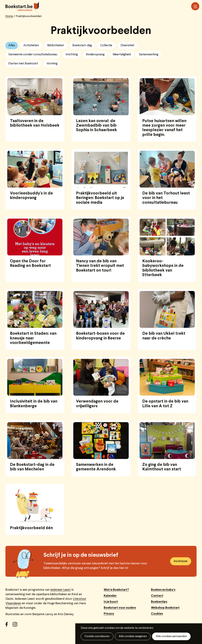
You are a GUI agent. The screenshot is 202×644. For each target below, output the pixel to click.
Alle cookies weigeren (133, 636)
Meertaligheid (122, 55)
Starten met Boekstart (23, 64)
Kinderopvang (95, 55)
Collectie (106, 45)
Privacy (109, 614)
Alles (12, 45)
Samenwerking (149, 55)
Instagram (16, 626)
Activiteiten (31, 45)
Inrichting (72, 55)
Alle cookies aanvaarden (171, 636)
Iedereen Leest (61, 590)
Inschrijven (181, 561)
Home (9, 16)
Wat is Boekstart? (116, 590)
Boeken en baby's (163, 590)
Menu (195, 7)
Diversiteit (127, 45)
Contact (157, 596)
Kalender (110, 596)
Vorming (52, 64)
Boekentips (159, 602)
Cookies (157, 614)
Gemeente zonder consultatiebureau (33, 55)
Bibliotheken (56, 45)
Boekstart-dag (82, 45)
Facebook (9, 626)
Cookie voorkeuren (97, 636)
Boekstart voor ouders (120, 608)
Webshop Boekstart (165, 608)
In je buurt (111, 602)
